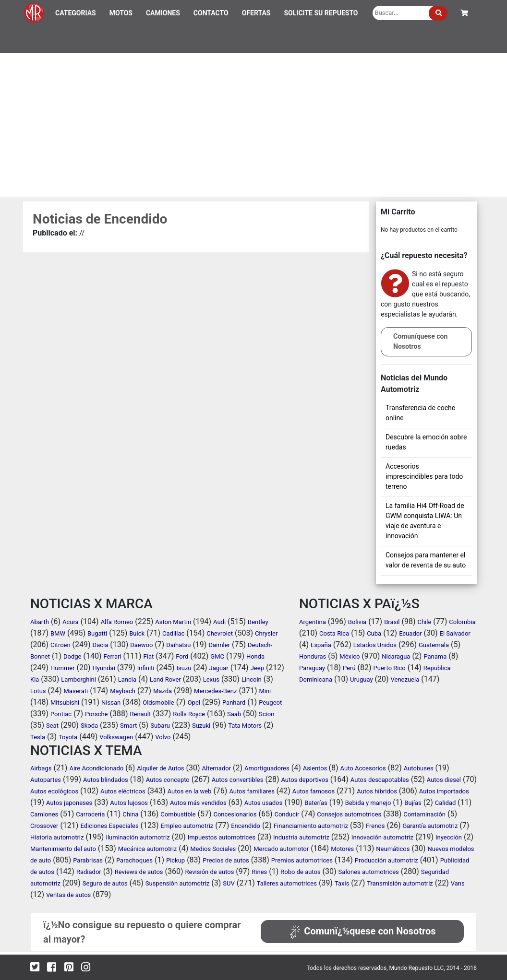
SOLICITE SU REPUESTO (321, 13)
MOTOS (121, 13)
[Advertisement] (253, 125)
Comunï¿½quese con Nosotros (362, 931)
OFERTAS (256, 13)
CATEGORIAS (76, 13)
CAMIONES (163, 13)
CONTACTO (211, 13)
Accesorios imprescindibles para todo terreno (424, 476)
